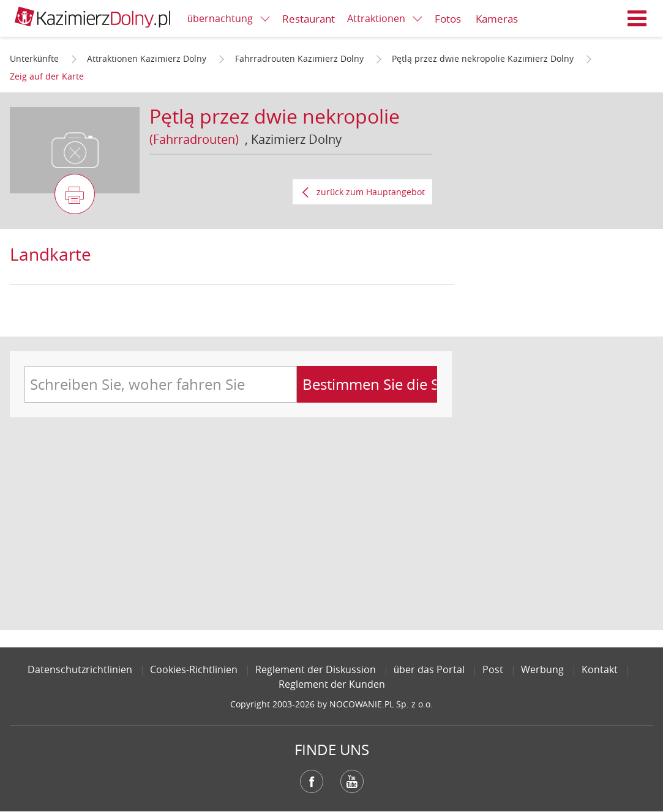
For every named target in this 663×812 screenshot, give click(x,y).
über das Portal (429, 669)
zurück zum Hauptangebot (371, 192)
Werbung (542, 669)
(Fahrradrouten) (194, 139)
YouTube (352, 781)
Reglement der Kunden (332, 684)
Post (493, 669)
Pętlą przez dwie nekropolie (275, 116)
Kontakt (600, 669)
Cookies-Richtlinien (194, 669)
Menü (637, 18)
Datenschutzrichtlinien (80, 669)
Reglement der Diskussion (316, 669)
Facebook (312, 781)
